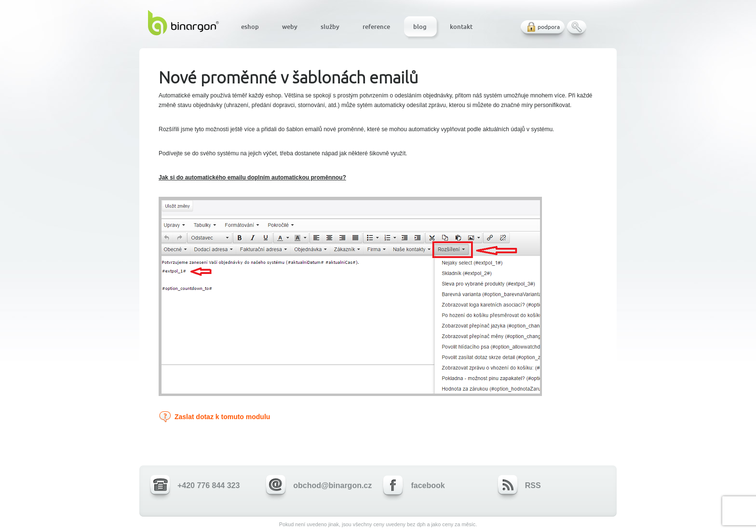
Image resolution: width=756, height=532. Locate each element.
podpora (549, 27)
